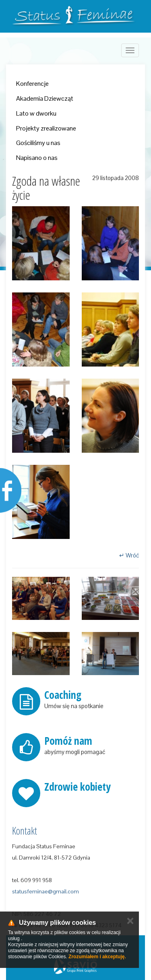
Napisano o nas (37, 158)
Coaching (63, 695)
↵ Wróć (129, 555)
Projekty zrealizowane (46, 128)
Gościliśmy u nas (38, 143)
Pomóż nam (68, 741)
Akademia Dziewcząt (45, 98)
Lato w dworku (36, 113)
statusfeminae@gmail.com (46, 891)
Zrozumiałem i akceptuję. (97, 957)
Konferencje (32, 84)
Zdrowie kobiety (78, 787)
